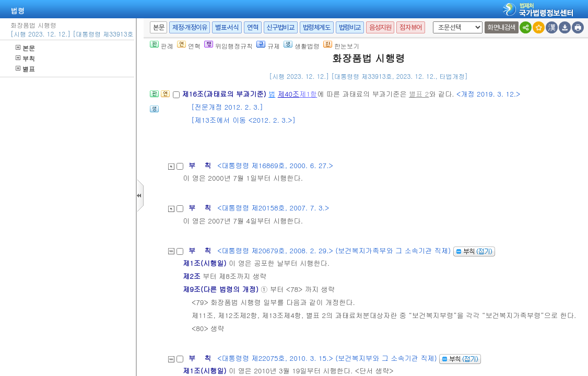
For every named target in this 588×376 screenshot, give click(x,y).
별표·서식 (227, 27)
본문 (25, 48)
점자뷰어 (410, 27)
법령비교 (350, 27)
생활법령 (302, 46)
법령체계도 (317, 27)
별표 (25, 69)
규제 (268, 46)
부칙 (25, 58)
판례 (162, 46)
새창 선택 (431, 22)
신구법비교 (281, 27)
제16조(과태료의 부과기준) (225, 94)
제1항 (308, 94)
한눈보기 (341, 46)
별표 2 (419, 94)
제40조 (289, 94)
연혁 (252, 27)
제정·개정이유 (190, 27)
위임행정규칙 (228, 46)
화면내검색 (502, 27)
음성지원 (380, 27)
